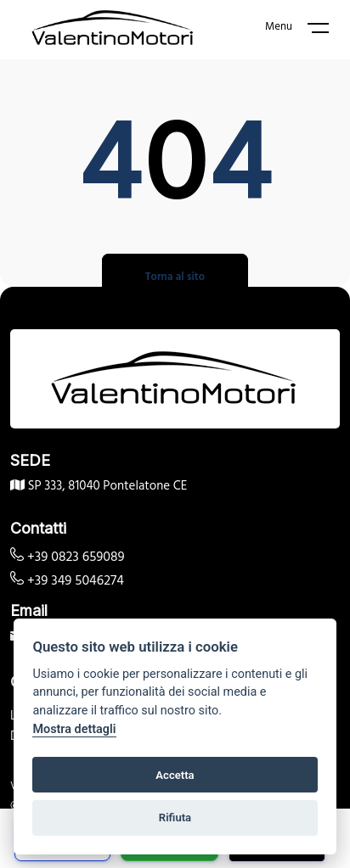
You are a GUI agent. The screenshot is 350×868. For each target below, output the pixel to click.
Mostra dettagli (74, 729)
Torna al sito (175, 277)
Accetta (175, 775)
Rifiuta (175, 818)
